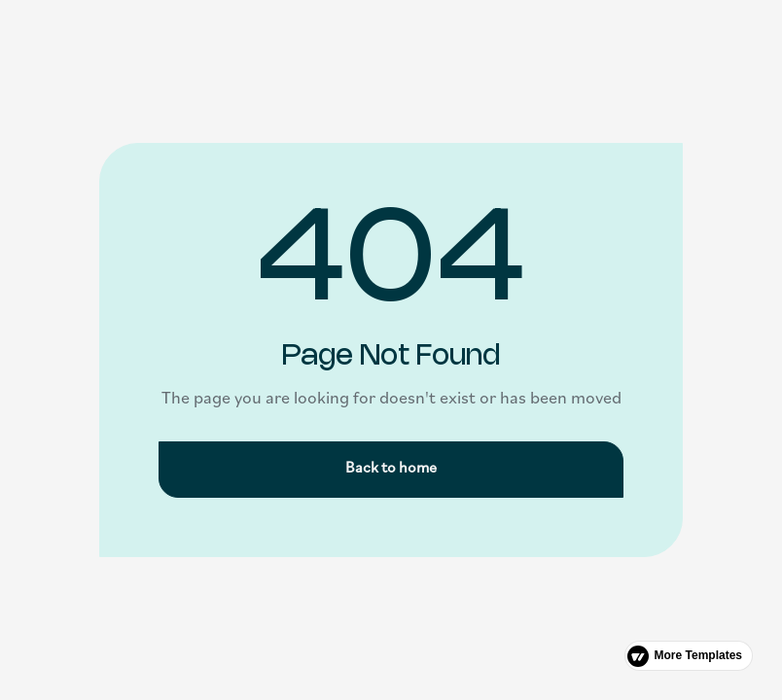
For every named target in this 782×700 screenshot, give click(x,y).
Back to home (391, 469)
